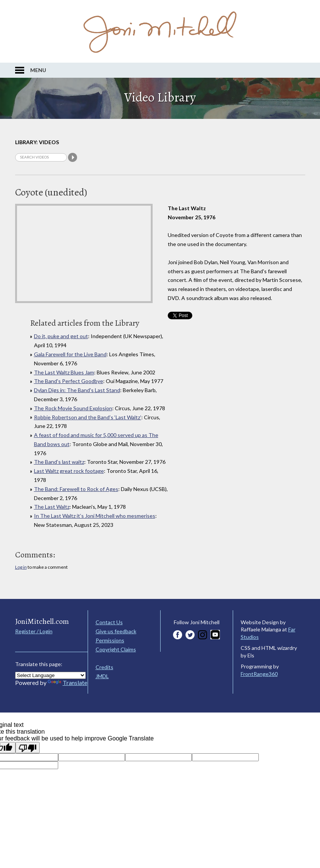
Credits (104, 667)
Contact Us (109, 622)
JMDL (102, 676)
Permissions (110, 640)
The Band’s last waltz (59, 462)
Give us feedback (116, 631)
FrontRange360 (259, 674)
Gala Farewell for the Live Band (70, 354)
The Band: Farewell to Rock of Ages (76, 489)
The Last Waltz (52, 507)
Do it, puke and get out (61, 336)
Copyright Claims (116, 649)
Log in (21, 567)
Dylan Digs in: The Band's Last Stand (77, 390)
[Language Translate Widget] (50, 675)
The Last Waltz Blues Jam (64, 372)
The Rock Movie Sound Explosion (73, 408)
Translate (67, 683)
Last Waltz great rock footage (69, 471)
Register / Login (34, 631)
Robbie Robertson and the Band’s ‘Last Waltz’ (88, 417)
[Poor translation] (28, 748)
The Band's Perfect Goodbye (69, 381)
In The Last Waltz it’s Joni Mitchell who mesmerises (95, 516)
